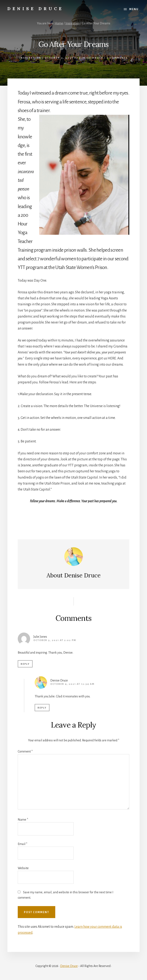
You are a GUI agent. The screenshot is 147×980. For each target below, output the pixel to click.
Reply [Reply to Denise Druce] (42, 708)
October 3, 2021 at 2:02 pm (55, 640)
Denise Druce (35, 9)
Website (23, 868)
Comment (25, 751)
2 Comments (117, 58)
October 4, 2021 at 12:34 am (72, 684)
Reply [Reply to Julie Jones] (25, 664)
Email (22, 844)
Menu (134, 9)
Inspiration (30, 58)
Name (23, 820)
